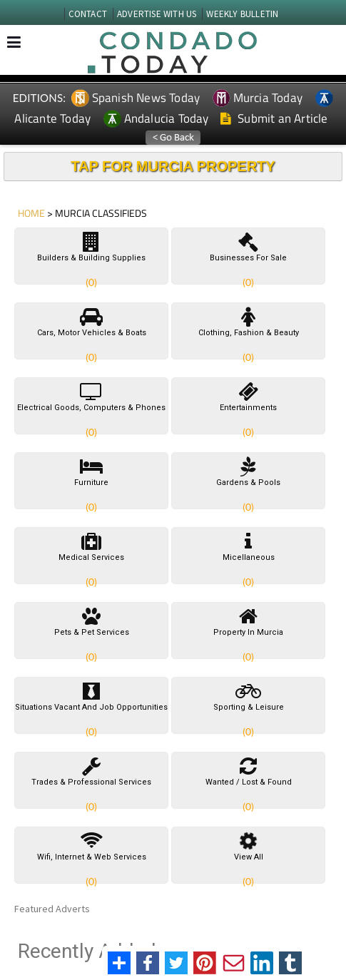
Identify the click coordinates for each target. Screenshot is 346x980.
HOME (31, 213)
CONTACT (88, 14)
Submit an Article (274, 118)
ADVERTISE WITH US (157, 14)
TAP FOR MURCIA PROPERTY (173, 166)
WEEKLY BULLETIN (242, 14)
